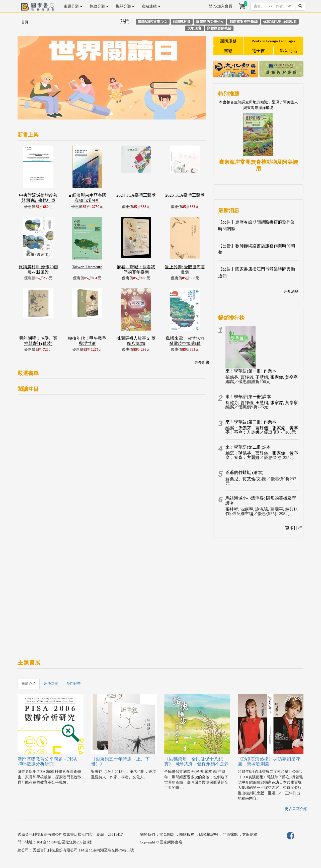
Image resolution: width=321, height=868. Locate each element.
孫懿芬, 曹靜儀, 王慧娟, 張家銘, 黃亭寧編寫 (262, 380)
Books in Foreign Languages (273, 41)
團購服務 (228, 41)
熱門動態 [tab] (74, 684)
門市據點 (230, 834)
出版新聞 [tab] (51, 684)
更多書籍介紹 (296, 809)
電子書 (258, 51)
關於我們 (147, 834)
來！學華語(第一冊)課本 (248, 397)
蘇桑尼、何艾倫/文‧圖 (246, 479)
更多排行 (294, 528)
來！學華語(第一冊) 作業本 (251, 371)
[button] (32, 80)
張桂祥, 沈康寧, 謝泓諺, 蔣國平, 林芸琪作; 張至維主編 (262, 512)
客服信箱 (250, 834)
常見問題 (167, 834)
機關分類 (125, 6)
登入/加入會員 (220, 6)
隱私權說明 (209, 834)
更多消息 (291, 292)
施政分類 (99, 6)
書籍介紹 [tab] (29, 684)
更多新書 (202, 362)
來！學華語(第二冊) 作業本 (251, 422)
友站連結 (151, 6)
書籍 (228, 51)
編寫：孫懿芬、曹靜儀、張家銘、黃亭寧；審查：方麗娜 (262, 430)
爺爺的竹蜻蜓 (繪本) (245, 473)
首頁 (25, 22)
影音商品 (288, 51)
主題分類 (73, 6)
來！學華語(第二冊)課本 (248, 447)
